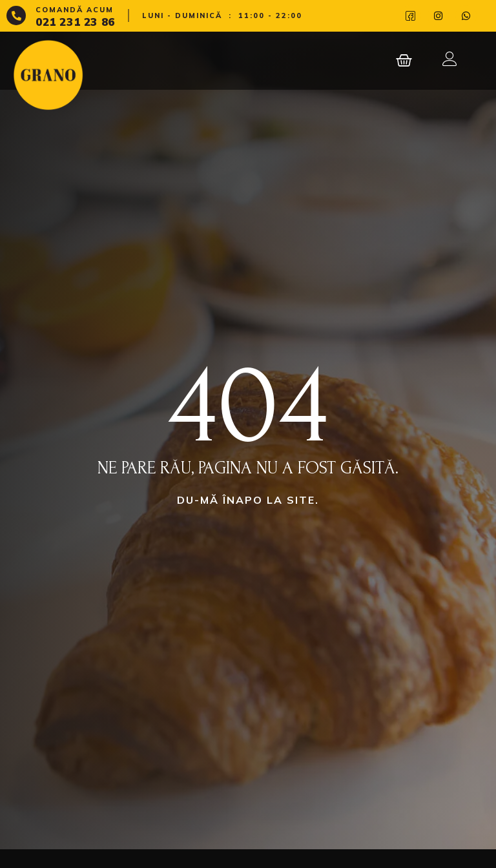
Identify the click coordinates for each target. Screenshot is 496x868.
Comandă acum (75, 10)
